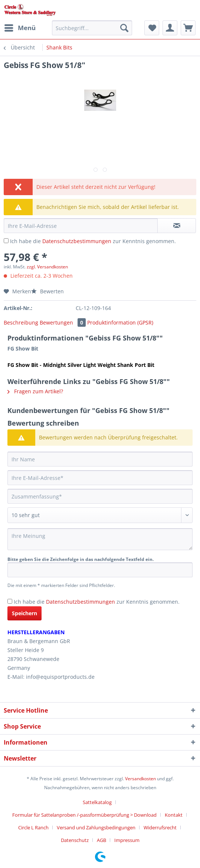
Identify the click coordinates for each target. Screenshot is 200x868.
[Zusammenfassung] (100, 496)
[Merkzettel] (152, 28)
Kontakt (174, 815)
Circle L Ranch (33, 827)
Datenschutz (75, 840)
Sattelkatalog (97, 802)
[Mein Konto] (170, 28)
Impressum (127, 840)
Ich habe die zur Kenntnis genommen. (93, 241)
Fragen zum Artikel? (35, 391)
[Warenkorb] (188, 28)
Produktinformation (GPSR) (120, 322)
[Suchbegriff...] (92, 28)
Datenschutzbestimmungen (77, 241)
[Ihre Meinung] (100, 539)
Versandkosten (140, 779)
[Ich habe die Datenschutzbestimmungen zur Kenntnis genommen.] (6, 241)
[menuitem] (20, 28)
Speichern (24, 613)
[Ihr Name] (100, 459)
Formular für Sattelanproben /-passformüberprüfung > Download (84, 815)
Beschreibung (21, 322)
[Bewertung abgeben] (100, 515)
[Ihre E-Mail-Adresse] (100, 478)
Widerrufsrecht (160, 827)
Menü (20, 27)
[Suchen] (124, 28)
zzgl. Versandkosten (47, 267)
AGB (101, 840)
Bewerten (47, 291)
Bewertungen (63, 322)
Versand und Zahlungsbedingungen (96, 827)
